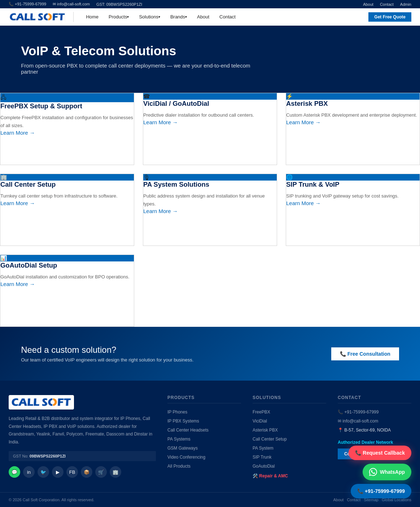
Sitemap (371, 500)
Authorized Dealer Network (365, 442)
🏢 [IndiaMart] (115, 472)
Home (92, 17)
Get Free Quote (390, 17)
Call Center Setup (270, 439)
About (368, 4)
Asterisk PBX (265, 430)
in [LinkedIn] (29, 472)
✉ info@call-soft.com (71, 4)
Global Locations (397, 500)
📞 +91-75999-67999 (358, 412)
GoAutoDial (264, 466)
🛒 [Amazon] (101, 472)
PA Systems (179, 439)
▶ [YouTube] (58, 472)
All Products (179, 466)
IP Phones (177, 412)
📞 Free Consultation (365, 354)
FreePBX (261, 412)
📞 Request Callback (380, 453)
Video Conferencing (186, 457)
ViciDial (260, 421)
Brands (178, 17)
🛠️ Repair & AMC (270, 476)
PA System (263, 448)
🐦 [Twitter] (43, 472)
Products (118, 17)
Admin (406, 4)
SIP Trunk (262, 457)
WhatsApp (387, 472)
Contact (387, 4)
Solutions (148, 17)
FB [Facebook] (72, 472)
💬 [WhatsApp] (14, 472)
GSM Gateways (183, 448)
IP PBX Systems (183, 421)
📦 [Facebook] (87, 472)
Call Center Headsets (188, 430)
